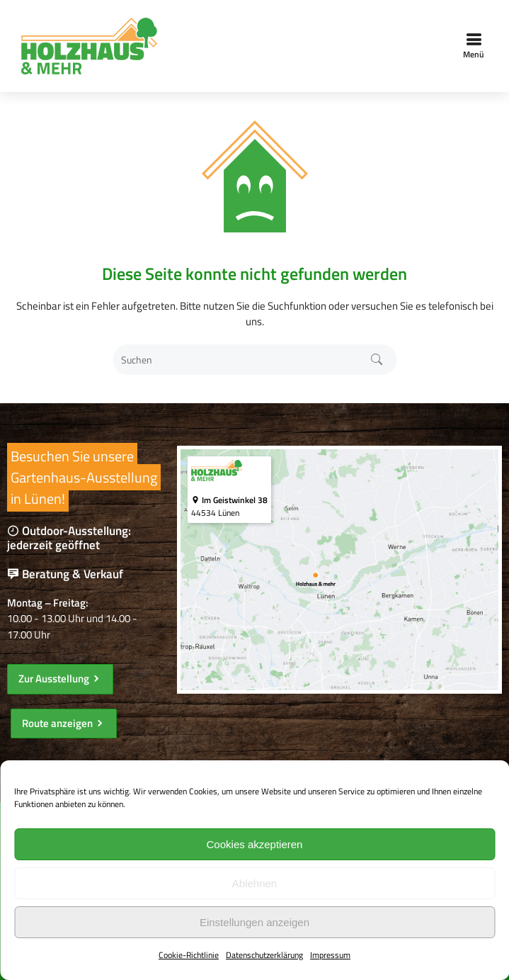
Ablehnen (254, 883)
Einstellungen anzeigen (254, 922)
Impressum (330, 955)
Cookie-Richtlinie (189, 955)
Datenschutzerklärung (264, 955)
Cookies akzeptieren (255, 844)
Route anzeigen (64, 723)
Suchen (376, 360)
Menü (474, 46)
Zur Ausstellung (60, 678)
